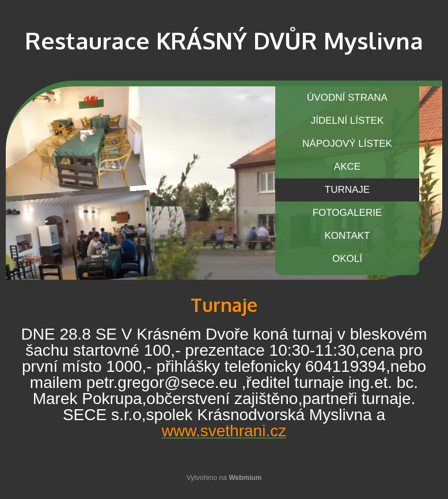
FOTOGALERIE (348, 213)
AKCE (347, 167)
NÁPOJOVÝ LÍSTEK (347, 144)
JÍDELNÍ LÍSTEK (348, 121)
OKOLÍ (347, 259)
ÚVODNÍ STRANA (347, 98)
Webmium (245, 478)
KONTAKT (347, 236)
